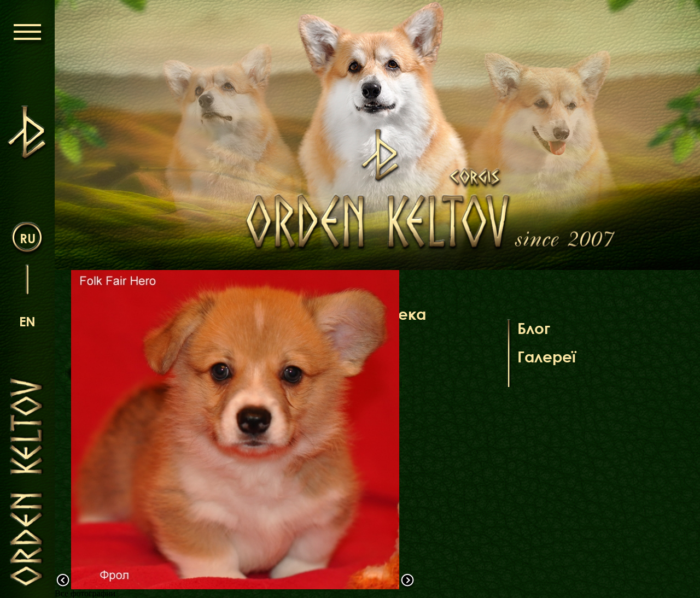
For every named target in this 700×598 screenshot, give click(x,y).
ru (28, 238)
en (27, 321)
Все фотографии (85, 593)
